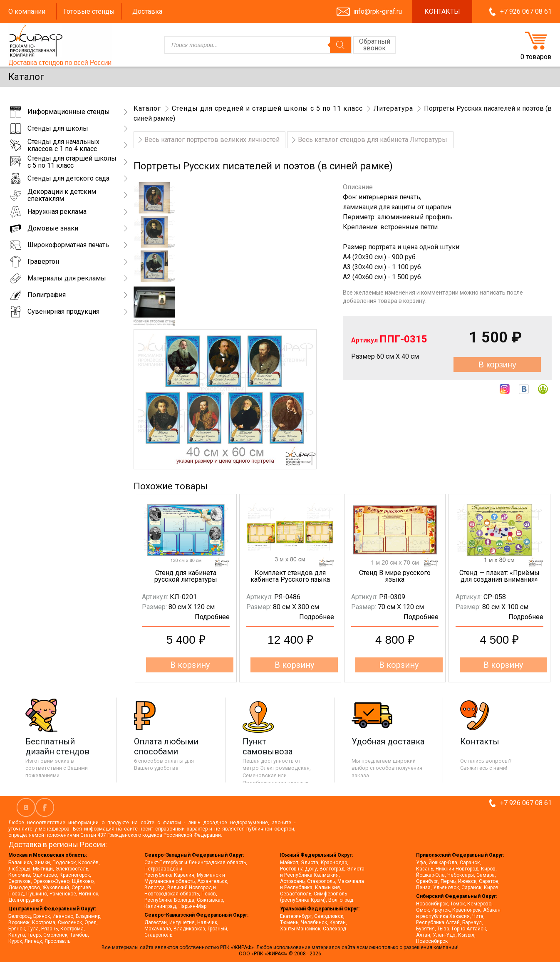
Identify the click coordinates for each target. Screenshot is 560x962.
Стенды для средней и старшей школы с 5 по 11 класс (267, 108)
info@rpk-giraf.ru (378, 11)
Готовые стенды (89, 11)
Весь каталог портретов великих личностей (212, 140)
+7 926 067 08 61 (526, 11)
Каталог (147, 108)
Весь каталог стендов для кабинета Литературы (373, 140)
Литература (393, 108)
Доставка (147, 11)
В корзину (497, 364)
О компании (27, 11)
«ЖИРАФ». (244, 947)
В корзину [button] (190, 665)
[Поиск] (340, 45)
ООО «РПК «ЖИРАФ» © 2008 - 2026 (280, 954)
